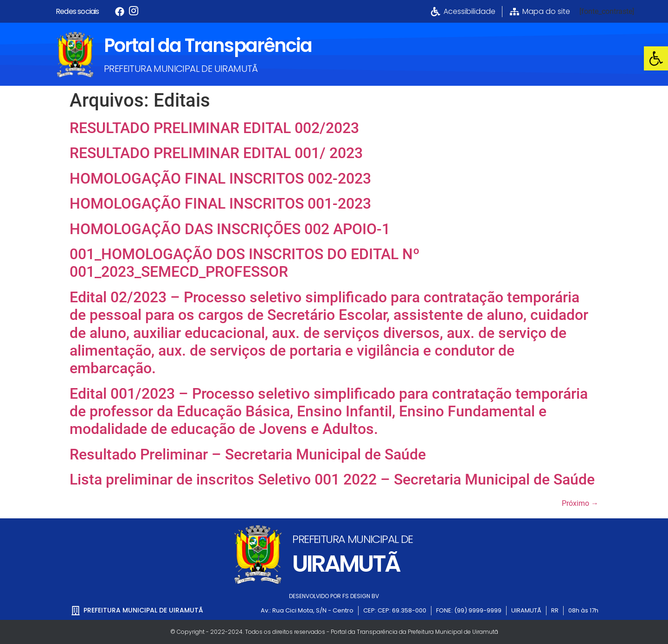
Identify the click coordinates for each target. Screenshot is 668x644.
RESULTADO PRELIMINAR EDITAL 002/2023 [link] (214, 128)
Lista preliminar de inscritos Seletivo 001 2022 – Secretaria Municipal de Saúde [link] (332, 479)
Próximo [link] (580, 503)
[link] (656, 58)
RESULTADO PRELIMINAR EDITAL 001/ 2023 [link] (216, 153)
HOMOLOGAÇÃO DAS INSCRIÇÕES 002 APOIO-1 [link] (230, 229)
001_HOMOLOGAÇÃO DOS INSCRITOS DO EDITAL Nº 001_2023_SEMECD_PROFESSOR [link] (245, 263)
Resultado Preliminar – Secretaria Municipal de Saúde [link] (248, 454)
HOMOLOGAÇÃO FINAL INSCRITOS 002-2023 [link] (220, 179)
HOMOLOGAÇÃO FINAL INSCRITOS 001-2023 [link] (220, 204)
